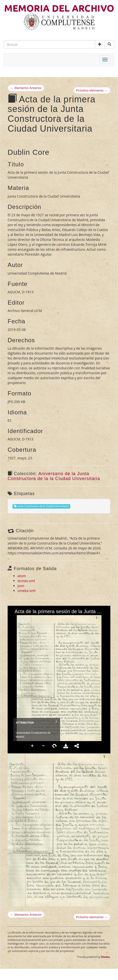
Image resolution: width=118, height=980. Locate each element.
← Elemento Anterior (26, 88)
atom (22, 576)
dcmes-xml (26, 581)
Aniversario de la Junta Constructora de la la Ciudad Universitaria (54, 476)
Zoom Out (44, 746)
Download (66, 746)
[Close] (56, 721)
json (21, 586)
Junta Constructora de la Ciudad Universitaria (41, 506)
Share (77, 746)
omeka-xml (26, 591)
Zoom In (33, 746)
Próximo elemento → (92, 90)
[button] (100, 44)
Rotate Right (55, 746)
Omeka (105, 957)
